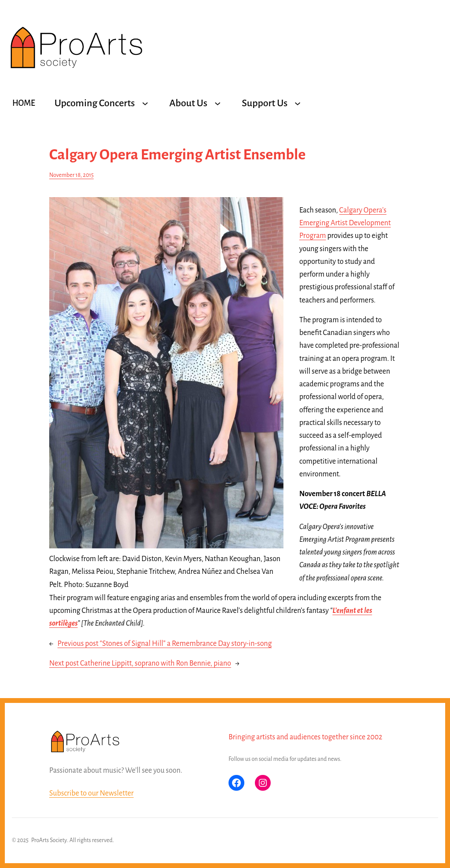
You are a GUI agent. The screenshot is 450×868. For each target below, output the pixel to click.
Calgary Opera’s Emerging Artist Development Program (345, 223)
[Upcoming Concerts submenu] (145, 103)
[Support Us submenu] (298, 103)
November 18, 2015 (71, 175)
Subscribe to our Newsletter (91, 793)
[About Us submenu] (218, 103)
